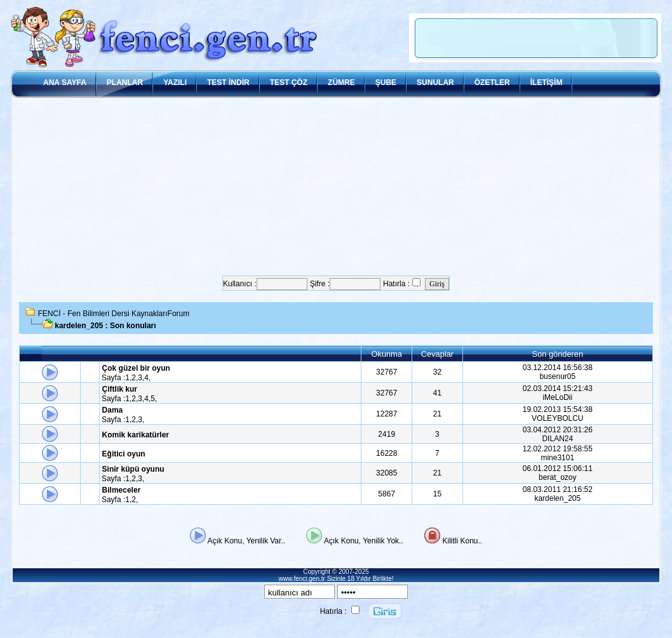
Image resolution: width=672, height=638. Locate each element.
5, (154, 399)
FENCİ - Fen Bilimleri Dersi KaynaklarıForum (114, 314)
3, (141, 378)
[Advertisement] (336, 187)
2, (135, 378)
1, (128, 378)
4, (147, 378)
